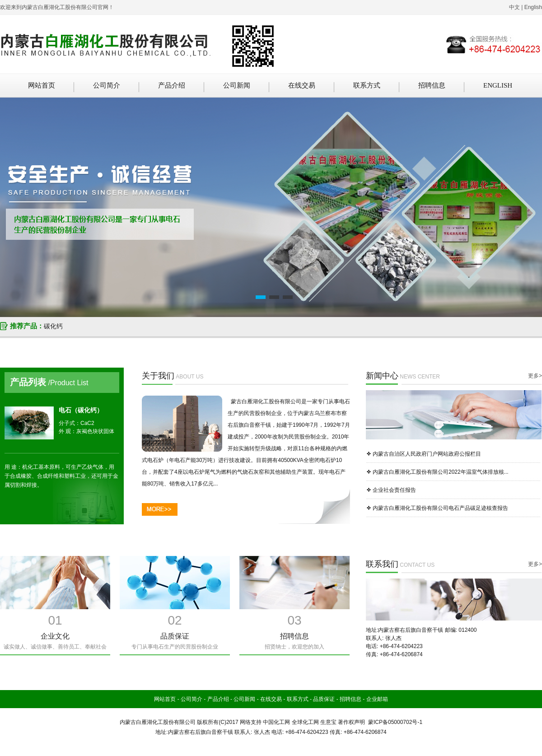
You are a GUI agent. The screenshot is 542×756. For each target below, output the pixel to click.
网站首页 (42, 85)
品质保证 (324, 699)
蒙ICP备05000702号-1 (395, 722)
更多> (535, 376)
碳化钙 (53, 326)
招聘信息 (432, 85)
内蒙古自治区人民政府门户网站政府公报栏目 (427, 454)
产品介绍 (172, 85)
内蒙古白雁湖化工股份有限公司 (158, 722)
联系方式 (367, 85)
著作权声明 (351, 722)
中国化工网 (276, 722)
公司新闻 (237, 85)
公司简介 (107, 85)
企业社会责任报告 (394, 490)
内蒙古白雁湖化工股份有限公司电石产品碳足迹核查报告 (440, 508)
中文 (514, 7)
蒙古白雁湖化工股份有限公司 (266, 401)
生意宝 (328, 722)
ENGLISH (498, 85)
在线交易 (302, 85)
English (533, 7)
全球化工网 (305, 722)
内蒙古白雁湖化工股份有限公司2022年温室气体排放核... (441, 472)
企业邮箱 (377, 699)
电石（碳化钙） (81, 410)
